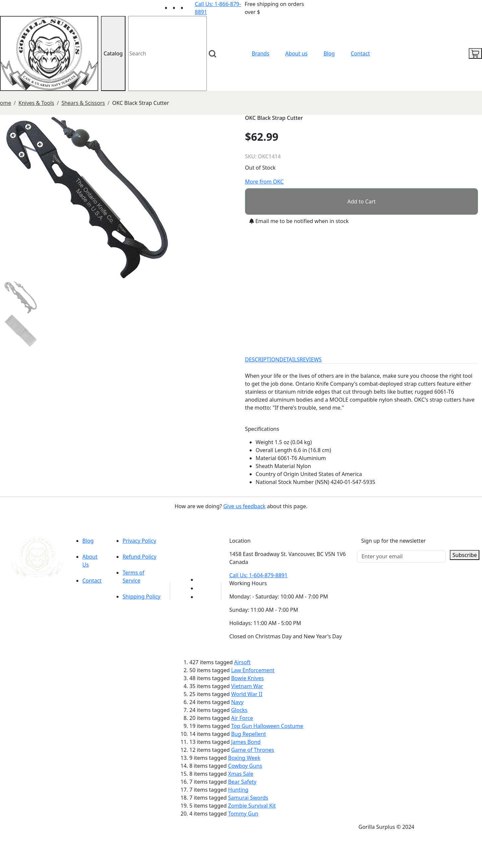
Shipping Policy (141, 596)
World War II (247, 694)
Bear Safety (242, 782)
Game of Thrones (252, 750)
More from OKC (264, 182)
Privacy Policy (139, 541)
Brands (260, 53)
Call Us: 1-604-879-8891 (258, 575)
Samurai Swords (248, 798)
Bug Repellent (248, 734)
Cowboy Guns (245, 766)
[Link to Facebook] (201, 588)
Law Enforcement (253, 670)
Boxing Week (244, 758)
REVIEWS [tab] (311, 359)
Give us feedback (244, 506)
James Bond (246, 742)
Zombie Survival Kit (252, 806)
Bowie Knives (247, 678)
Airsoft (242, 662)
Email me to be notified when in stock (299, 221)
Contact (361, 53)
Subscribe (465, 555)
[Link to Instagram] (191, 8)
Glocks (239, 710)
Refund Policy (139, 557)
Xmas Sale (241, 774)
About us (296, 53)
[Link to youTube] (201, 580)
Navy (237, 702)
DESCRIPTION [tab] (262, 359)
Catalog (113, 53)
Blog (329, 53)
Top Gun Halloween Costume (267, 726)
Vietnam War (247, 686)
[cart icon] (475, 53)
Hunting (238, 790)
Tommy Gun (243, 814)
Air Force (242, 718)
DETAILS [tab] (290, 359)
